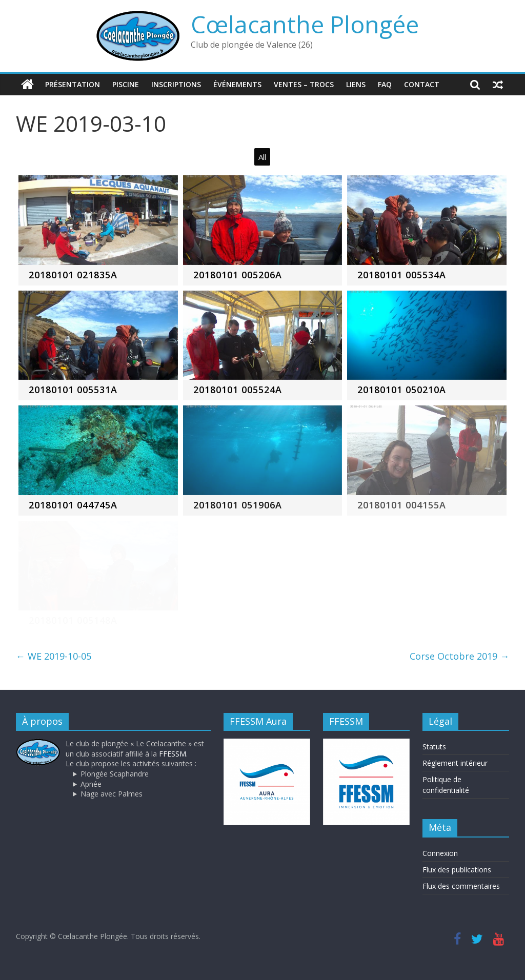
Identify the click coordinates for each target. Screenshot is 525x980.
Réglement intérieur (455, 763)
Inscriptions (176, 84)
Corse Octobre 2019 (459, 656)
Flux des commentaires (461, 886)
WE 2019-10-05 (54, 656)
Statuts (434, 747)
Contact (422, 84)
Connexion (440, 853)
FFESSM (173, 754)
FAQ (385, 84)
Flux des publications (457, 870)
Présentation (73, 84)
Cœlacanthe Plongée (305, 24)
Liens (356, 84)
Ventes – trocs (304, 84)
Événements (237, 84)
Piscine (126, 84)
